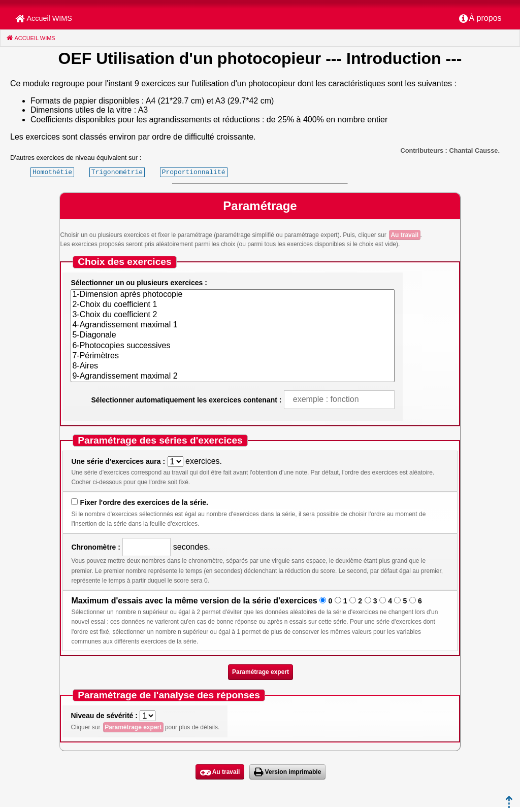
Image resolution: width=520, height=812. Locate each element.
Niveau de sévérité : (104, 716)
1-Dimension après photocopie (232, 295)
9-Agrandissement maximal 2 (232, 377)
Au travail (404, 235)
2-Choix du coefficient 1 (232, 305)
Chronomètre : (95, 547)
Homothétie (52, 172)
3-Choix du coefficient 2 (232, 315)
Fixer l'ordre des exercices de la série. (144, 502)
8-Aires (232, 366)
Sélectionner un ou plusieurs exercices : (139, 283)
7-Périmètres (232, 356)
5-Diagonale (232, 335)
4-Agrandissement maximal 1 (232, 325)
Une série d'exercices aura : (118, 461)
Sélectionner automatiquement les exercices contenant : (186, 400)
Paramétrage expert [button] (261, 672)
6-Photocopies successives (232, 346)
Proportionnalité (194, 172)
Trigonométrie (117, 172)
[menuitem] (480, 19)
